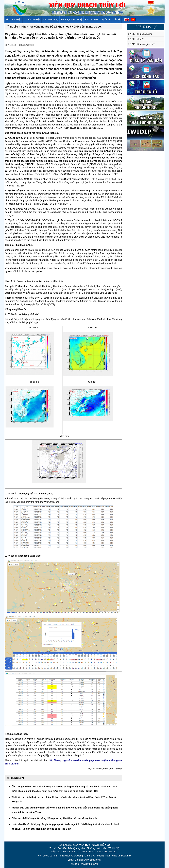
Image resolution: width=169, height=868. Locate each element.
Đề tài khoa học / (61, 27)
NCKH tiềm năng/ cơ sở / (87, 27)
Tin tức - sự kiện (32, 20)
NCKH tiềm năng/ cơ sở (141, 44)
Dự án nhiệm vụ (51, 20)
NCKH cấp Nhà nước (140, 34)
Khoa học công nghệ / (36, 27)
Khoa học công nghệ (72, 20)
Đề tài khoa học (145, 27)
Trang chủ (13, 27)
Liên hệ (117, 20)
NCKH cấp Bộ (136, 39)
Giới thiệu (16, 20)
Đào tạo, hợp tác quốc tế (98, 20)
